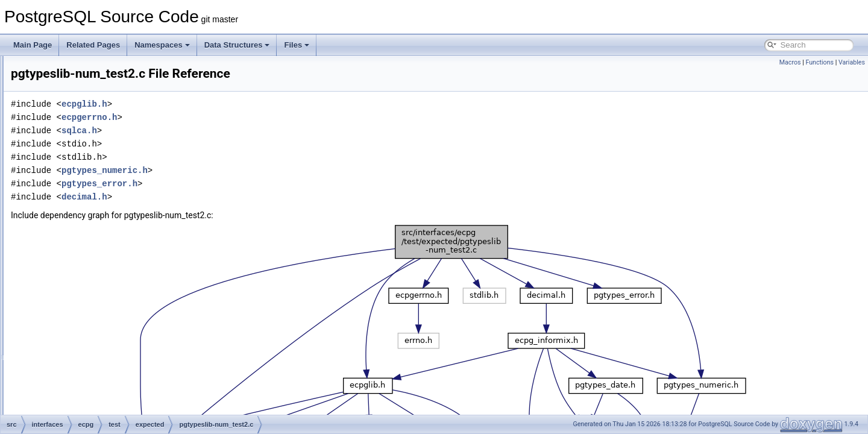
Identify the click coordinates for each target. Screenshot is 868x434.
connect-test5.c (112, 175)
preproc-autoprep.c (118, 268)
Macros (790, 62)
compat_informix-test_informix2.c (141, 95)
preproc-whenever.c (120, 414)
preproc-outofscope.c (122, 347)
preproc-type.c (111, 387)
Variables (852, 62)
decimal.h (235, 197)
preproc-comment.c (119, 281)
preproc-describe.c (118, 321)
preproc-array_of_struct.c (128, 254)
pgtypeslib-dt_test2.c (121, 201)
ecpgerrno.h (240, 117)
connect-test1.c (112, 122)
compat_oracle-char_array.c (133, 108)
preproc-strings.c (115, 374)
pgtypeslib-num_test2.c (125, 241)
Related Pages (93, 45)
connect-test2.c (112, 135)
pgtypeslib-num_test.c (123, 228)
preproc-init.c (109, 334)
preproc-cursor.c (114, 294)
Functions (819, 62)
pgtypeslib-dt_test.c (119, 188)
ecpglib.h (235, 104)
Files (297, 45)
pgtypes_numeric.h (255, 170)
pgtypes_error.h (250, 184)
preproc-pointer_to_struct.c (131, 360)
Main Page (33, 45)
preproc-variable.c (117, 400)
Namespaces (162, 45)
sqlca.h (230, 131)
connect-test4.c (112, 162)
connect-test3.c (112, 148)
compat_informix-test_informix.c (139, 82)
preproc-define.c (114, 307)
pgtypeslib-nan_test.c (122, 215)
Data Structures (237, 45)
